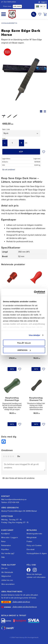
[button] (4, 14)
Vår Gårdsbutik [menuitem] (7, 572)
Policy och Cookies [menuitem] (34, 545)
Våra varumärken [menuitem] (8, 584)
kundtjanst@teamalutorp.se (16, 499)
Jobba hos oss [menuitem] (7, 580)
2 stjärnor (6, 456)
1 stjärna (4, 456)
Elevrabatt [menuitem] (31, 549)
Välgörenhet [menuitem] (6, 576)
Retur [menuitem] (3, 541)
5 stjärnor (13, 456)
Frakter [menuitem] (29, 541)
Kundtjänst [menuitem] (5, 534)
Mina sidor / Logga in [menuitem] (10, 538)
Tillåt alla (24, 343)
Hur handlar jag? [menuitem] (8, 553)
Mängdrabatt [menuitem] (32, 538)
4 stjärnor (11, 456)
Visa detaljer (34, 335)
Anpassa (24, 350)
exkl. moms (17, 6)
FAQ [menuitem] (3, 557)
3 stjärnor (8, 456)
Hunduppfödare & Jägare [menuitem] (37, 553)
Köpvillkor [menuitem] (5, 549)
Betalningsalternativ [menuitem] (34, 534)
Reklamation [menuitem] (6, 545)
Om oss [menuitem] (4, 568)
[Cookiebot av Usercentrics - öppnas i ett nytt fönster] (34, 292)
